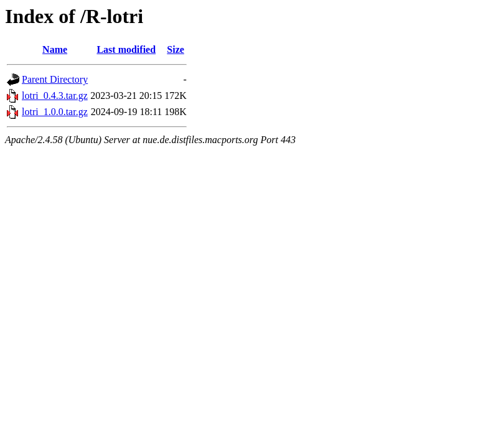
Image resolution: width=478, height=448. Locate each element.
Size (176, 49)
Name (55, 49)
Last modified (126, 49)
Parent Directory (55, 79)
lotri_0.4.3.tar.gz (55, 96)
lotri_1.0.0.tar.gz (55, 112)
